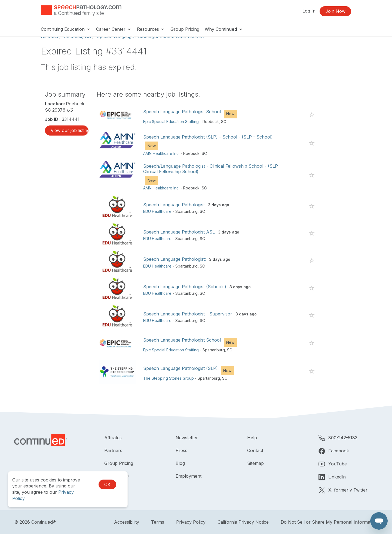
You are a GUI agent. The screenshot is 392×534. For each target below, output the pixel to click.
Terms (158, 522)
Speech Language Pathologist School (182, 112)
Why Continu (224, 29)
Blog (180, 463)
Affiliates (113, 438)
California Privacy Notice (243, 522)
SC (224, 122)
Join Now (335, 11)
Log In (309, 11)
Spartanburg (186, 211)
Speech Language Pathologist (174, 205)
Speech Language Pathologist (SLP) (180, 368)
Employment (189, 476)
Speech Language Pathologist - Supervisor (188, 314)
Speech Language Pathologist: (174, 259)
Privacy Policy (191, 522)
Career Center (114, 29)
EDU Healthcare (157, 211)
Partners (113, 450)
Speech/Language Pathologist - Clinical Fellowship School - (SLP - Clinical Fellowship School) (212, 169)
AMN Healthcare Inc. (161, 153)
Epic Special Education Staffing (171, 122)
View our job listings (70, 130)
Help (252, 438)
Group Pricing (185, 29)
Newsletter (187, 438)
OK (107, 484)
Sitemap (255, 463)
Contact (255, 450)
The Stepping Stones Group (169, 378)
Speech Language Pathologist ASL (179, 232)
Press (181, 450)
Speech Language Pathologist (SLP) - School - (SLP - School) (208, 137)
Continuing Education (66, 29)
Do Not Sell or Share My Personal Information (329, 522)
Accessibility (127, 522)
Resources (151, 29)
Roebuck (211, 122)
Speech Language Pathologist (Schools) (185, 287)
